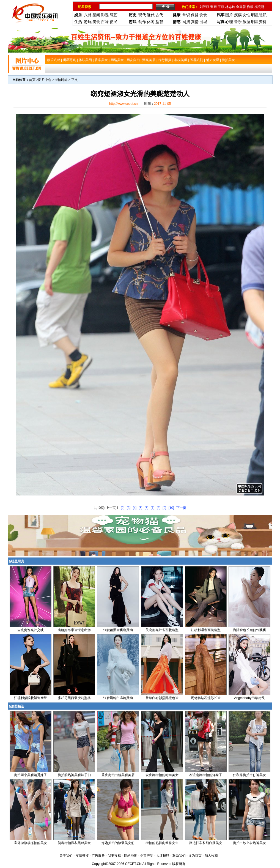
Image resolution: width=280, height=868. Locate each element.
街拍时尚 (61, 80)
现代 (142, 15)
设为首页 (195, 856)
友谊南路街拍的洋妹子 (206, 775)
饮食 (203, 15)
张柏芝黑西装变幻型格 (74, 698)
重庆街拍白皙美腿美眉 (118, 775)
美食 (96, 22)
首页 (32, 80)
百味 (105, 22)
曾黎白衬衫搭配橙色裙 (162, 698)
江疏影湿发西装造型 (206, 630)
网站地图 (131, 856)
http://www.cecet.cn (123, 104)
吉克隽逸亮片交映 (31, 630)
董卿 (213, 7)
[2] (123, 508)
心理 (229, 22)
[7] (153, 508)
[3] (129, 508)
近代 (151, 15)
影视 (105, 15)
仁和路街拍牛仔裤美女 (249, 775)
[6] (146, 508)
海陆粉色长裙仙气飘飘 (249, 630)
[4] (135, 508)
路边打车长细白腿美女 (206, 843)
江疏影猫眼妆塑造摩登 (31, 698)
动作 (142, 22)
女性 (246, 15)
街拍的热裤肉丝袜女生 (162, 843)
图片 (229, 15)
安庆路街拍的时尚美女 (162, 775)
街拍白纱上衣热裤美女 (249, 843)
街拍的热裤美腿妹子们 (74, 775)
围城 (203, 22)
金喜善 (241, 7)
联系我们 (179, 856)
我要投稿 (114, 856)
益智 (159, 22)
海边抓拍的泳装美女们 (118, 843)
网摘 (186, 22)
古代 (159, 15)
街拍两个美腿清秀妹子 (31, 775)
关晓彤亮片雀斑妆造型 (162, 630)
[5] (140, 508)
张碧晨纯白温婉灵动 (118, 698)
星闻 (96, 15)
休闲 (151, 22)
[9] (164, 508)
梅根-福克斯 (256, 7)
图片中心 (45, 80)
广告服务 (98, 856)
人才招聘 (163, 856)
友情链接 (82, 856)
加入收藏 (211, 856)
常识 (186, 15)
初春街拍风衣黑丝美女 (74, 843)
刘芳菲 (204, 7)
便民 (114, 22)
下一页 (181, 508)
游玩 (88, 22)
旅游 (246, 22)
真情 (195, 22)
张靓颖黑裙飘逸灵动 (118, 630)
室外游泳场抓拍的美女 (31, 843)
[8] (158, 508)
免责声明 (147, 856)
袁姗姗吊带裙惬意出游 (74, 630)
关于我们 (66, 856)
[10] (171, 508)
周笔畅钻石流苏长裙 (206, 698)
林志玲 (230, 7)
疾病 (238, 15)
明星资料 (259, 22)
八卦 (88, 15)
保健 (195, 15)
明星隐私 (259, 15)
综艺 (114, 15)
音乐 (238, 22)
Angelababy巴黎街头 (249, 698)
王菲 (221, 7)
